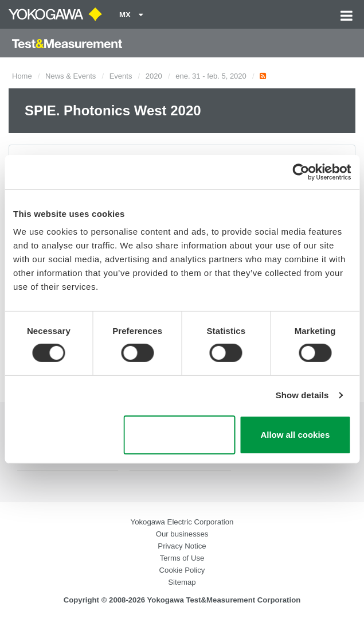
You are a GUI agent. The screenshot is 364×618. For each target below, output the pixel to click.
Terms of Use (182, 558)
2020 (154, 76)
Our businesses (182, 534)
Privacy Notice (182, 546)
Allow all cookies (295, 435)
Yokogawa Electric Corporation (182, 522)
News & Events (71, 76)
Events (121, 76)
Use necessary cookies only (179, 435)
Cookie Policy (182, 570)
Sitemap (182, 582)
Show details (302, 395)
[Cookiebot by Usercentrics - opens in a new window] (301, 172)
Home (22, 76)
